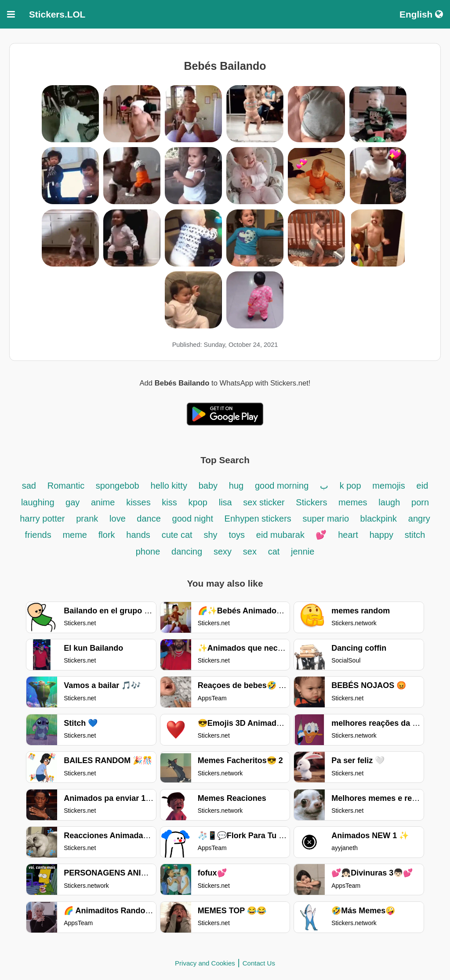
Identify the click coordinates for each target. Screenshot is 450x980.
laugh (389, 502)
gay (74, 502)
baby (208, 486)
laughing (39, 502)
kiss (169, 502)
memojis (388, 486)
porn (420, 502)
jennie (303, 551)
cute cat (177, 535)
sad (29, 486)
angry (419, 519)
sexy (223, 551)
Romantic (67, 486)
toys (237, 535)
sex (250, 551)
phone (148, 551)
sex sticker (265, 502)
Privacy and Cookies (205, 963)
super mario (327, 519)
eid (423, 486)
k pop (350, 486)
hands (138, 535)
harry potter (42, 519)
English (421, 14)
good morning (283, 486)
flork (107, 535)
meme (75, 535)
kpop (198, 502)
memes (353, 502)
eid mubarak (282, 535)
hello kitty (169, 486)
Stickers (313, 502)
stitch (415, 535)
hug (236, 486)
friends (38, 535)
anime (103, 502)
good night (194, 519)
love (119, 519)
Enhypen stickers (259, 519)
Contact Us (259, 963)
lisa (227, 502)
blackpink (379, 519)
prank (87, 519)
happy (383, 535)
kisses (140, 502)
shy (210, 535)
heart (348, 535)
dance (149, 519)
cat (275, 551)
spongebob (118, 486)
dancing (187, 551)
